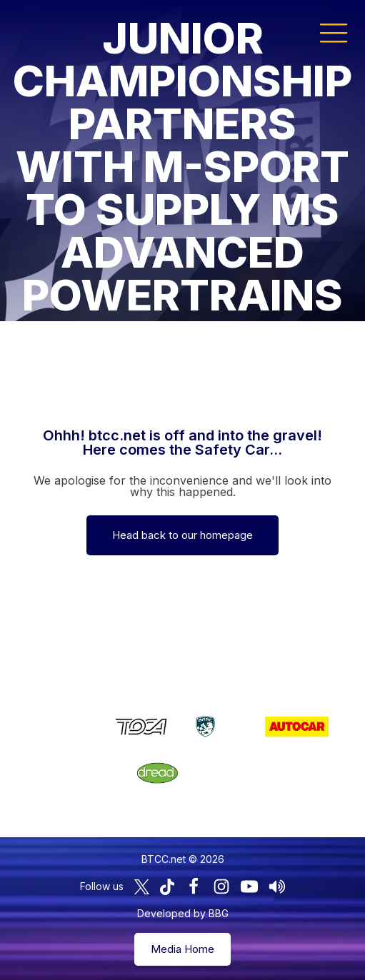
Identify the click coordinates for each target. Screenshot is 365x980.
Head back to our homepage (182, 535)
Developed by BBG (183, 913)
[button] (334, 32)
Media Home (182, 949)
